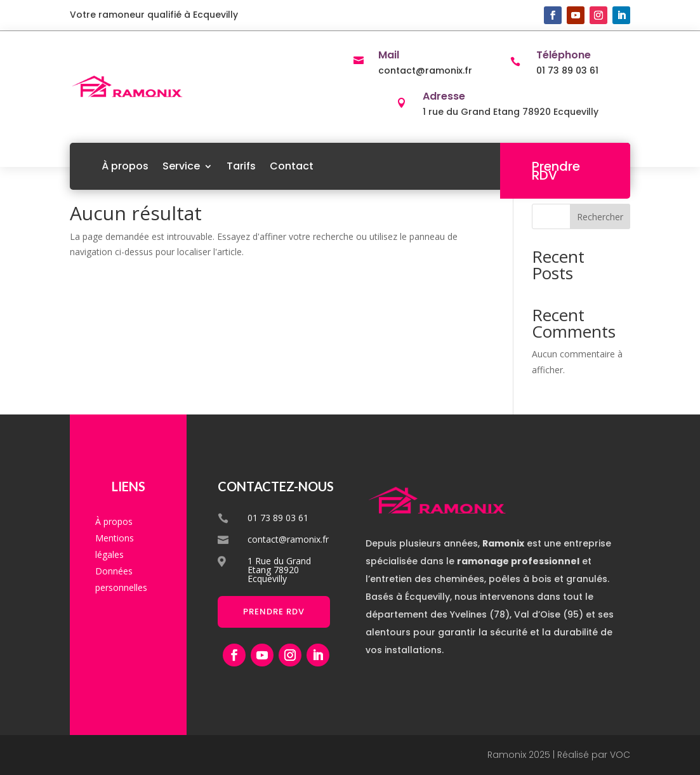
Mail (389, 55)
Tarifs (241, 166)
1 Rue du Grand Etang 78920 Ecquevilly (279, 570)
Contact (292, 166)
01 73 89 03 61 (567, 70)
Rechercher (600, 217)
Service (181, 166)
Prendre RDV (556, 171)
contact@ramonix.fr (425, 70)
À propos (125, 166)
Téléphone (564, 55)
